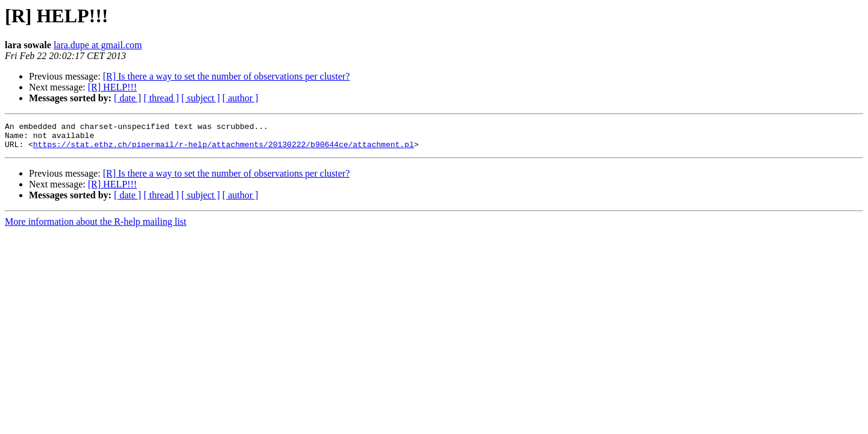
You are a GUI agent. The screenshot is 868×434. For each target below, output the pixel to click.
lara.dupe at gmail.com (98, 45)
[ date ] (127, 98)
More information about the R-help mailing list (96, 227)
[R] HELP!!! (112, 87)
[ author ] (241, 98)
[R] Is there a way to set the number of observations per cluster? (227, 76)
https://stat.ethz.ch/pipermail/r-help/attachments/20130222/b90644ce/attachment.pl (224, 149)
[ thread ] (161, 98)
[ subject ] (201, 98)
